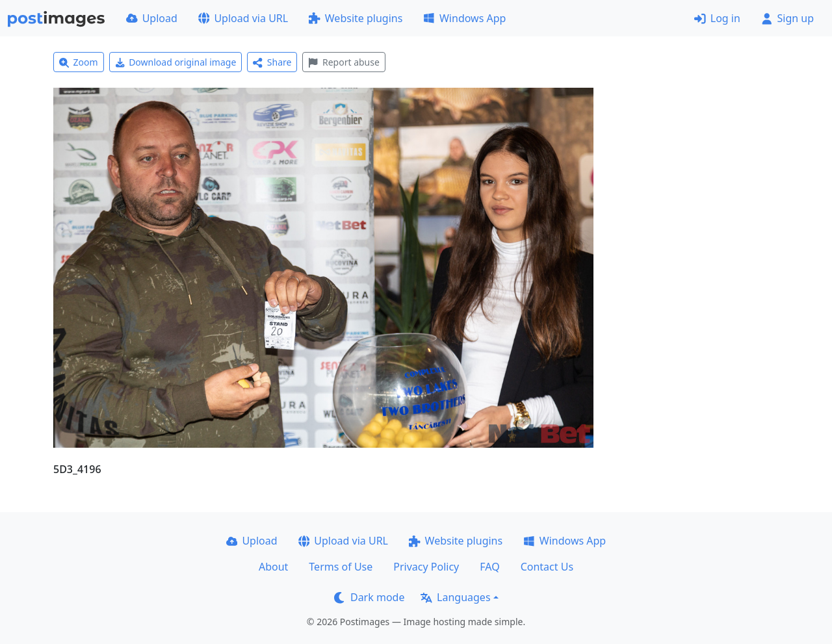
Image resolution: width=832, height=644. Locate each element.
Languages (455, 597)
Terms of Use (341, 567)
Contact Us (547, 567)
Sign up (787, 18)
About (273, 567)
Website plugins (356, 18)
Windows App (464, 18)
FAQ (489, 567)
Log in (717, 18)
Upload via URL (243, 18)
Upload (152, 18)
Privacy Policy (426, 567)
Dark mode (369, 597)
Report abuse (344, 62)
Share (272, 62)
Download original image (176, 62)
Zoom (79, 62)
